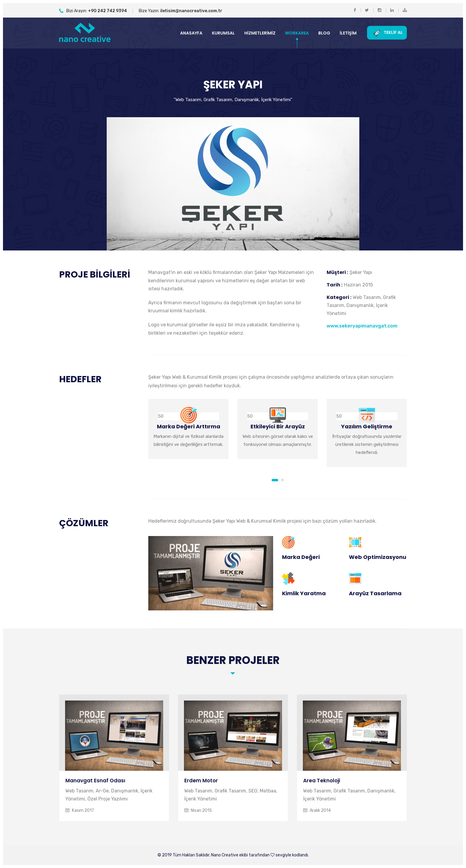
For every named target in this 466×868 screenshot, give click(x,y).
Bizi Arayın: (93, 11)
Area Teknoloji (322, 781)
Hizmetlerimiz (260, 33)
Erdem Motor (201, 781)
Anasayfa (191, 33)
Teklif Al (387, 33)
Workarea (297, 33)
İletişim (348, 33)
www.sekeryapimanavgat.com (362, 326)
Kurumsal (223, 33)
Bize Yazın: (181, 11)
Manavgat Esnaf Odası (95, 781)
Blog (324, 33)
